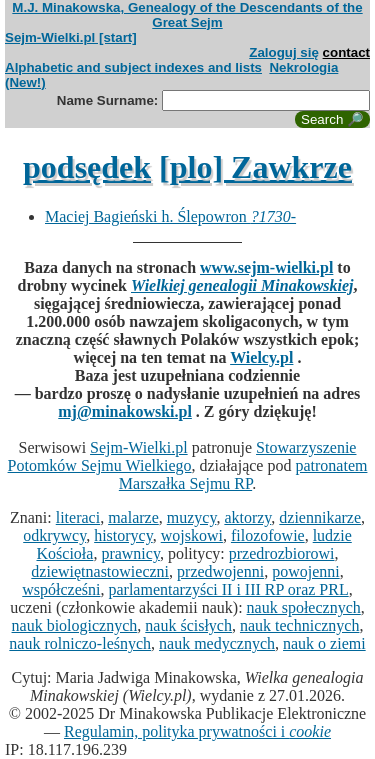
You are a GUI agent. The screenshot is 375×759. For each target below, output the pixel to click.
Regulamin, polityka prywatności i (197, 731)
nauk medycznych (217, 643)
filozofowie (268, 535)
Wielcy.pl (261, 357)
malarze (133, 517)
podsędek (87, 167)
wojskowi (192, 535)
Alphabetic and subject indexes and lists (133, 67)
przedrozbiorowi (282, 553)
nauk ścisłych (188, 625)
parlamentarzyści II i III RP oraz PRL (228, 589)
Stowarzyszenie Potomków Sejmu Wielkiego (182, 456)
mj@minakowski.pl (125, 411)
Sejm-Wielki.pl (139, 447)
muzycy (192, 517)
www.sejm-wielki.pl (266, 267)
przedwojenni (220, 571)
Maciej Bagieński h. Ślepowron (170, 216)
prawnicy (130, 553)
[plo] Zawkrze (255, 167)
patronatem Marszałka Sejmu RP (243, 474)
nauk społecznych (304, 607)
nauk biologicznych (75, 625)
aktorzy (247, 517)
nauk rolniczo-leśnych (80, 643)
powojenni (306, 571)
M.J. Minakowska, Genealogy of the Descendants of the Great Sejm (187, 15)
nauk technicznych (300, 625)
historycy (123, 535)
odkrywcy (54, 535)
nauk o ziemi (324, 643)
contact (346, 52)
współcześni (61, 589)
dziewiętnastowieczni (100, 571)
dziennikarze (320, 517)
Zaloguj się (284, 52)
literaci (78, 517)
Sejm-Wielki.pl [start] (71, 37)
